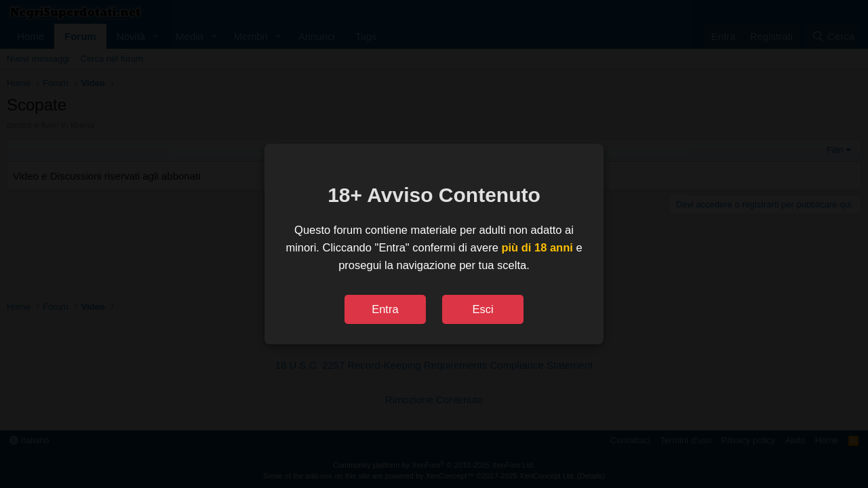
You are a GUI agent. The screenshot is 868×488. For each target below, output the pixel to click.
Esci (482, 309)
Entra (385, 309)
